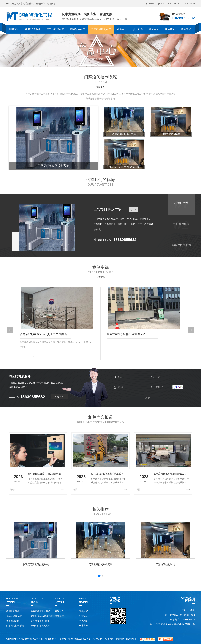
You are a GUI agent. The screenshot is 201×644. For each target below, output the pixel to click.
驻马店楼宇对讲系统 (41, 621)
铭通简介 (170, 29)
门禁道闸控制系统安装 (100, 564)
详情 (12, 490)
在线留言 (150, 3)
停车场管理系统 (55, 29)
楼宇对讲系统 (77, 29)
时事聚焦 (84, 625)
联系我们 (186, 29)
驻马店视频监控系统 (41, 611)
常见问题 (84, 621)
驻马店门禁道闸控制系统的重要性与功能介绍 (109, 474)
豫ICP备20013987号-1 (79, 639)
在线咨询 (59, 397)
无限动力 (109, 639)
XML (170, 3)
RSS (162, 3)
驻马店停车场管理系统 (42, 616)
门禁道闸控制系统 (101, 29)
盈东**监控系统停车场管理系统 (126, 334)
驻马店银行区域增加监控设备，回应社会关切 (172, 474)
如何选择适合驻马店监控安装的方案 (46, 474)
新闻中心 (154, 29)
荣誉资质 (59, 616)
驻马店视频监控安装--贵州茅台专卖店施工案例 (45, 334)
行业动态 (84, 616)
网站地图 (121, 639)
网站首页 (14, 29)
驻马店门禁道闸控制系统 (36, 564)
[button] (10, 330)
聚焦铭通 (84, 611)
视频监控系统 (33, 29)
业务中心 (122, 29)
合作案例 (138, 29)
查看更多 (100, 87)
